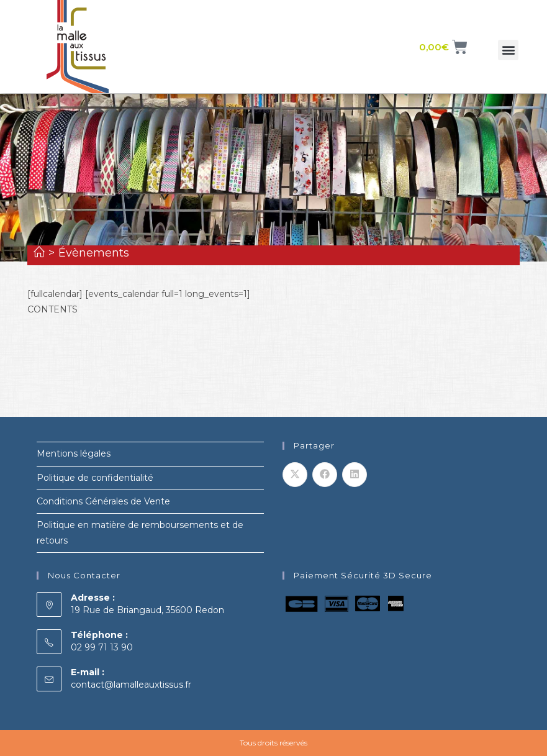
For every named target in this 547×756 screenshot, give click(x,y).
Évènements (94, 253)
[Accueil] (39, 253)
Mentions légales (74, 453)
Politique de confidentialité (95, 478)
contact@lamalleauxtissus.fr (131, 685)
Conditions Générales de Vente (103, 501)
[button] (508, 50)
